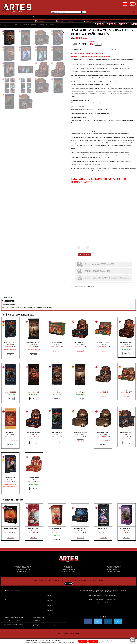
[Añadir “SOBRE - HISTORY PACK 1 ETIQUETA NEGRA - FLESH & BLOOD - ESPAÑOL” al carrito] (80, 399)
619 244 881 (36, 624)
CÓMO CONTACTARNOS (69, 570)
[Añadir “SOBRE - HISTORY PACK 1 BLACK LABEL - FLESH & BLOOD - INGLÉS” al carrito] (34, 355)
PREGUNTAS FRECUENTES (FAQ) (23, 566)
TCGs (78, 17)
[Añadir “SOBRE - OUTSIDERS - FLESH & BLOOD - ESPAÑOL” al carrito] (57, 443)
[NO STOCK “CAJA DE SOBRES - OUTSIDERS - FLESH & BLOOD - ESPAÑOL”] (80, 351)
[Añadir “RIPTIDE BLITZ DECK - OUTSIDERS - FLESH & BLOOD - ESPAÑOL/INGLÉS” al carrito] (10, 355)
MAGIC (73, 17)
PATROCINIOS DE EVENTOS (23, 570)
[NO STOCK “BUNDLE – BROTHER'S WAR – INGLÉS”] (57, 351)
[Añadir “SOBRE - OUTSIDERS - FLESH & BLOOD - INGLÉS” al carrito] (10, 399)
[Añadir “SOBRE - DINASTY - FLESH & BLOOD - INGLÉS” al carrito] (57, 399)
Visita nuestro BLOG (103, 603)
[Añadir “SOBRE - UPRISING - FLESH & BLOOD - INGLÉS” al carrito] (34, 399)
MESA (64, 17)
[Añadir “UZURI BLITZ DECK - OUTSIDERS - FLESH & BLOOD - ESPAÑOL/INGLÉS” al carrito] (10, 490)
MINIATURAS (92, 17)
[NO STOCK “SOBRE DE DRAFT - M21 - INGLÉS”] (103, 537)
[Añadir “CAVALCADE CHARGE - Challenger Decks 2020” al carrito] (57, 539)
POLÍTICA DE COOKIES (114, 572)
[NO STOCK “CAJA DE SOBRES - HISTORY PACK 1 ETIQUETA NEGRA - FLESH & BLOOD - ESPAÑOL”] (80, 441)
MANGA (48, 17)
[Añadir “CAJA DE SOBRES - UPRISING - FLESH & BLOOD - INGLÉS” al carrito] (127, 353)
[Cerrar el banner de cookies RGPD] (110, 641)
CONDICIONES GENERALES (114, 566)
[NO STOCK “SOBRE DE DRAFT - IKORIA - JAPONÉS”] (34, 537)
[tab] (8, 297)
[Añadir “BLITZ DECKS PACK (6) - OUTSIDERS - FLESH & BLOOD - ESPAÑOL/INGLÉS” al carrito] (127, 443)
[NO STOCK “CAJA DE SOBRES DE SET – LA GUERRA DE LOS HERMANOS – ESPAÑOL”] (127, 397)
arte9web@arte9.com (39, 618)
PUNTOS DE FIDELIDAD (23, 568)
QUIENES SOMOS (69, 566)
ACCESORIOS (84, 17)
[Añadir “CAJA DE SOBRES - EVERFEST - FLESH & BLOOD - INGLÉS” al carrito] (34, 488)
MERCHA (59, 17)
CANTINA (105, 17)
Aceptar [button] (83, 641)
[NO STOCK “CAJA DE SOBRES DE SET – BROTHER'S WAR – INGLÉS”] (103, 351)
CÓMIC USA (35, 17)
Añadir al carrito (85, 254)
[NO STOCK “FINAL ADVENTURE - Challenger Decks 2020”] (127, 537)
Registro (132, 4)
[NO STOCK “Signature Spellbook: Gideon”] (10, 537)
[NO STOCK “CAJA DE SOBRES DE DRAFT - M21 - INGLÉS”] (80, 537)
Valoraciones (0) (8, 297)
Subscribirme (69, 584)
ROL (68, 17)
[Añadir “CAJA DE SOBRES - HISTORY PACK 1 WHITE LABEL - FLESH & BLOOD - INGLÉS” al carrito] (103, 444)
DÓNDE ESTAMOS (68, 568)
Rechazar (93, 641)
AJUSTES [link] (71, 642)
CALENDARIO (112, 17)
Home (1, 25)
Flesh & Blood (16, 25)
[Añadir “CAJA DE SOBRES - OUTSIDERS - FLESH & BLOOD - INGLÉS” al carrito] (34, 443)
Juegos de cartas (8, 25)
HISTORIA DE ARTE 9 (23, 572)
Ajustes (103, 641)
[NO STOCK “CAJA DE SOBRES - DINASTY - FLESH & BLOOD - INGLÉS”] (103, 397)
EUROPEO (42, 17)
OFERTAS (99, 17)
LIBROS (54, 17)
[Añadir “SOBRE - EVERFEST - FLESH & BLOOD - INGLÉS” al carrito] (10, 444)
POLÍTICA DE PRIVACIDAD (114, 570)
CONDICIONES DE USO (114, 568)
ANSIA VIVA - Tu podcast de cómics (107, 599)
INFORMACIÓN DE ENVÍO (68, 572)
